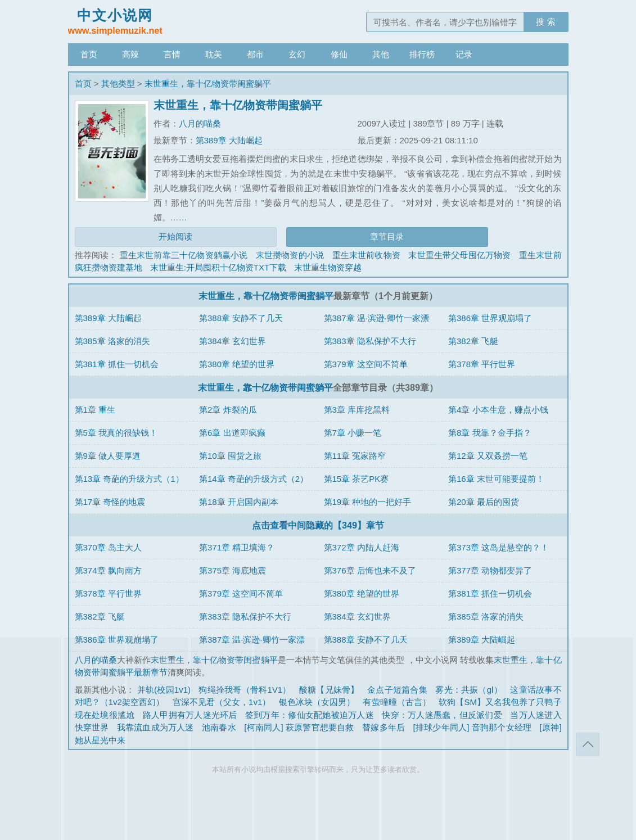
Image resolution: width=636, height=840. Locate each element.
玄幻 (297, 54)
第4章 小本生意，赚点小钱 (498, 410)
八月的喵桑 (200, 123)
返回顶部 (588, 744)
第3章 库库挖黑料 (357, 410)
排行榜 (422, 54)
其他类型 (118, 83)
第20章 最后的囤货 (484, 502)
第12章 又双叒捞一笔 (488, 456)
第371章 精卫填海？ (237, 547)
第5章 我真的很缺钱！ (116, 433)
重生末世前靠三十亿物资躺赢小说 (184, 255)
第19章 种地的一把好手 (368, 502)
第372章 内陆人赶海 (362, 547)
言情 (172, 54)
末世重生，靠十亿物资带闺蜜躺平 (208, 83)
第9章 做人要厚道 (108, 456)
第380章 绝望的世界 (237, 364)
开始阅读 (175, 236)
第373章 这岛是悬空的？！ (499, 547)
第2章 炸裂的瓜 (228, 410)
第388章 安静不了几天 (241, 318)
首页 (89, 54)
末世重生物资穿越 (328, 267)
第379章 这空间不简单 (366, 364)
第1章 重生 (95, 410)
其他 (381, 54)
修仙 (339, 54)
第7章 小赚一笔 (353, 433)
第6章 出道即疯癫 (232, 433)
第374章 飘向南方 (108, 570)
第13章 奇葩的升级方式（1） (129, 479)
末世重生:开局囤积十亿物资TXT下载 (218, 267)
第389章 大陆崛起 (229, 140)
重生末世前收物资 (366, 255)
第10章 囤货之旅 (230, 456)
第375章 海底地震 (233, 570)
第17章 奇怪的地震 (110, 502)
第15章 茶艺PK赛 (357, 479)
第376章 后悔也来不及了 (370, 570)
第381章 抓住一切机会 (117, 364)
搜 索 (545, 22)
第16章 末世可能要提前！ (496, 479)
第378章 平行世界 (482, 364)
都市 (255, 54)
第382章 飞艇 (473, 341)
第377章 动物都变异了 (490, 570)
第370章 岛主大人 (108, 547)
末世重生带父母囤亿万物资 (459, 255)
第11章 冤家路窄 (355, 456)
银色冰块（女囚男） (317, 702)
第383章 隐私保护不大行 (370, 341)
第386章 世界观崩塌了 (490, 318)
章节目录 (387, 236)
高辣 (130, 54)
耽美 (214, 54)
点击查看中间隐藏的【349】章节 (318, 525)
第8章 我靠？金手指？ (490, 433)
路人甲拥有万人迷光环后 (190, 715)
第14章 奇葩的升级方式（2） (254, 479)
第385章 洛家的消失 (112, 341)
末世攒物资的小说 (290, 255)
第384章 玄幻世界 (233, 341)
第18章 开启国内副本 (239, 502)
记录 (464, 54)
